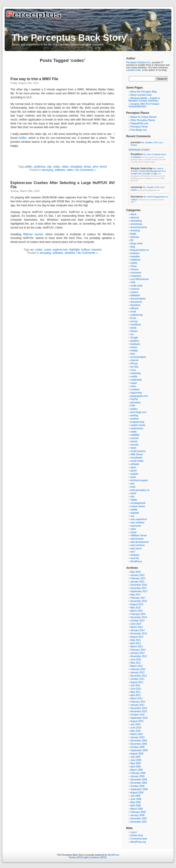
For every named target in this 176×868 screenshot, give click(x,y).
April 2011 (136, 695)
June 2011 (136, 689)
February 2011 (138, 702)
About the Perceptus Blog (143, 92)
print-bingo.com (138, 412)
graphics (135, 341)
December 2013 (139, 634)
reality (134, 432)
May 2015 (135, 608)
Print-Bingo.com (139, 130)
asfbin (28, 167)
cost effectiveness (140, 279)
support (134, 474)
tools (133, 487)
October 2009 (137, 747)
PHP (133, 406)
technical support (139, 480)
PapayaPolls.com (139, 123)
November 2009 (139, 744)
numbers (135, 389)
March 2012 (137, 666)
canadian (135, 256)
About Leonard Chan (141, 95)
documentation (138, 299)
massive (97, 250)
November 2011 (139, 676)
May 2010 (135, 731)
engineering (136, 315)
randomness (137, 428)
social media (137, 461)
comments (136, 273)
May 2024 (135, 572)
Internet (134, 360)
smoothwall (136, 458)
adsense (135, 218)
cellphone (135, 260)
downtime (135, 305)
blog (133, 247)
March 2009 (137, 770)
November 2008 (139, 783)
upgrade (135, 513)
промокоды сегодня (139, 150)
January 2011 (137, 705)
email (133, 312)
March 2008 (137, 809)
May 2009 (135, 763)
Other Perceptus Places (143, 120)
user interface (137, 523)
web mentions (138, 545)
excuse (134, 321)
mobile (134, 377)
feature (134, 331)
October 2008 (137, 786)
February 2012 (138, 669)
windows (70, 253)
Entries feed (137, 835)
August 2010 (137, 721)
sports (134, 471)
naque (134, 383)
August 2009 (137, 754)
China (133, 266)
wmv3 (103, 167)
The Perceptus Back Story (69, 38)
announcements (139, 227)
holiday (134, 351)
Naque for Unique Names (143, 117)
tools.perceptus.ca (140, 490)
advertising (136, 221)
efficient (134, 308)
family (133, 328)
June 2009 (136, 760)
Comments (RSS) (97, 857)
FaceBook (136, 325)
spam (133, 467)
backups (135, 237)
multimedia (136, 380)
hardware (135, 344)
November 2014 (139, 617)
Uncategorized (138, 503)
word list (135, 558)
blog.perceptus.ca (140, 250)
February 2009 (138, 773)
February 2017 (138, 598)
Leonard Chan (134, 70)
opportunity (136, 393)
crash (48, 250)
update (134, 510)
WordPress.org (138, 842)
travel (133, 493)
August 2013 (137, 637)
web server (136, 548)
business (135, 253)
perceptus (135, 402)
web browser (137, 539)
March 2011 (137, 698)
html (133, 354)
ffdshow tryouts (33, 234)
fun (132, 334)
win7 (133, 552)
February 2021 (138, 578)
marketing (135, 373)
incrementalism (138, 357)
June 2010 (136, 728)
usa (132, 516)
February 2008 (138, 812)
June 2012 (136, 660)
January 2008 (137, 815)
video (65, 167)
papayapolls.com (139, 396)
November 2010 (139, 711)
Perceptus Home (139, 127)
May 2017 (135, 595)
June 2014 (136, 624)
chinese (134, 269)
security (134, 445)
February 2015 (138, 614)
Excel (133, 318)
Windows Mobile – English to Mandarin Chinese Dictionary (144, 99)
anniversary (136, 224)
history (134, 347)
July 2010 (135, 724)
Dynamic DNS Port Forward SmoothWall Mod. (144, 105)
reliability (135, 435)
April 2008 (136, 806)
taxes (133, 477)
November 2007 (139, 822)
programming (137, 422)
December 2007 (139, 819)
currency (135, 289)
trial (132, 497)
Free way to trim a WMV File (34, 79)
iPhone (134, 364)
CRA (133, 282)
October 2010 (137, 715)
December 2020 (139, 585)
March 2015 (137, 611)
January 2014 (137, 630)
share (133, 448)
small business (138, 451)
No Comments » (86, 170)
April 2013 (136, 643)
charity (134, 263)
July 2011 (135, 685)
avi (32, 250)
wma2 (87, 167)
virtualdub (76, 167)
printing (134, 415)
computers (136, 276)
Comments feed (139, 839)
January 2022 (137, 575)
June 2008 (136, 799)
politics (134, 409)
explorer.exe (60, 250)
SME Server (137, 454)
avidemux (40, 167)
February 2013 (138, 650)
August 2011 (137, 682)
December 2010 (139, 708)
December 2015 (139, 601)
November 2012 (139, 656)
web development (139, 542)
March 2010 (137, 734)
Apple (133, 234)
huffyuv (85, 250)
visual (133, 532)
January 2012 (137, 672)
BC (132, 240)
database (135, 295)
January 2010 (137, 737)
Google (134, 338)
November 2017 (139, 588)
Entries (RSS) (76, 857)
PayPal (134, 399)
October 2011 (137, 679)
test (132, 484)
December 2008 (139, 780)
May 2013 (135, 640)
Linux (133, 370)
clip (49, 167)
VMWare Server (139, 536)
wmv (95, 167)
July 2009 (135, 757)
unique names (138, 506)
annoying (47, 170)
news (133, 386)
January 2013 (137, 653)
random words (138, 425)
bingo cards (136, 243)
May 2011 (135, 692)
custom (134, 292)
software (60, 170)
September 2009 (139, 750)
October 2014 (137, 621)
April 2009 (136, 767)
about (133, 214)
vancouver (136, 526)
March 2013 (137, 647)
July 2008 (135, 796)
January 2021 (137, 582)
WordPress (136, 561)
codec (57, 167)
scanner (135, 438)
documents (136, 302)
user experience (139, 519)
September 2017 (139, 591)
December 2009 (139, 741)
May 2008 (135, 802)
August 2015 (137, 604)
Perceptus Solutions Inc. (139, 62)
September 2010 (139, 718)
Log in (134, 832)
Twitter (134, 500)
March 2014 (137, 627)
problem (135, 419)
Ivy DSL (134, 367)
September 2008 (139, 789)
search (134, 441)
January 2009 (137, 776)
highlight (74, 250)
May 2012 (135, 663)
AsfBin (23, 138)
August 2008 (137, 793)
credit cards (136, 286)
